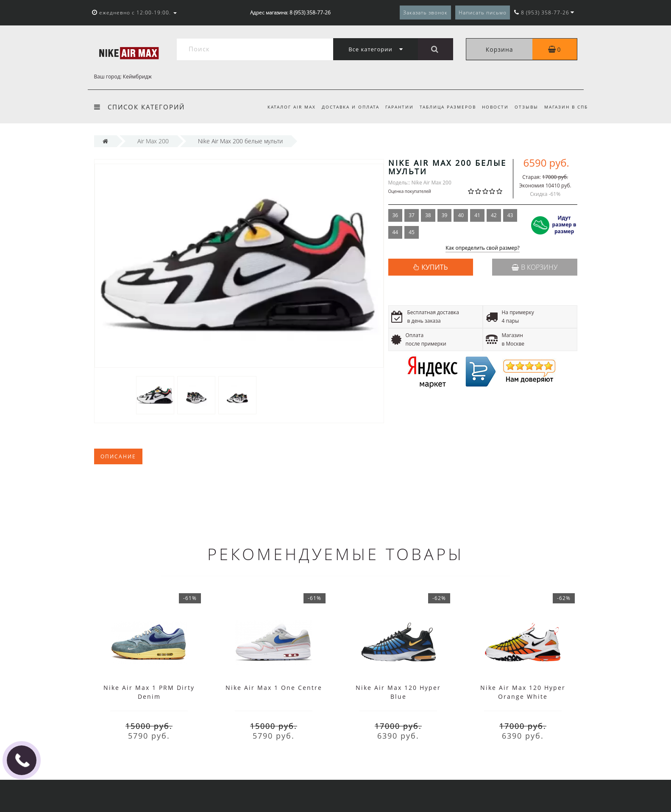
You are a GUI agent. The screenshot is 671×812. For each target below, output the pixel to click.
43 (510, 215)
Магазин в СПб (566, 107)
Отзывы (525, 107)
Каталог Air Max (284, 107)
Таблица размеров (444, 107)
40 (461, 215)
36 (395, 215)
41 (477, 215)
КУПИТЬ (434, 267)
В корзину (535, 267)
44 (395, 232)
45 (412, 232)
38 (428, 215)
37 (412, 215)
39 (445, 215)
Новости (493, 107)
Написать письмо (483, 13)
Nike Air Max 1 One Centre (274, 688)
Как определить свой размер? (483, 248)
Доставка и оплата (344, 107)
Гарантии (394, 107)
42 (494, 215)
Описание (118, 456)
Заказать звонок (425, 13)
